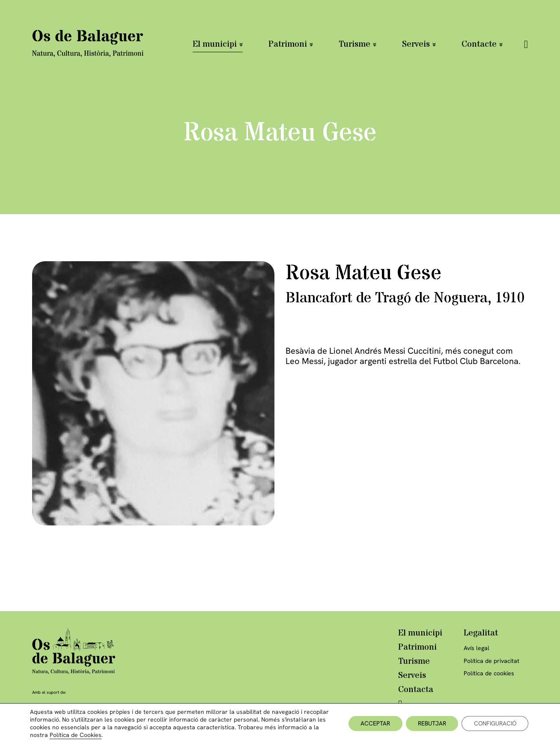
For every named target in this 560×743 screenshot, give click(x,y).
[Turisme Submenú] (375, 45)
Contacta (416, 690)
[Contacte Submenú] (501, 45)
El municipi (215, 44)
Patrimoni (288, 44)
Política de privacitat (491, 661)
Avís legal (477, 648)
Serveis (416, 44)
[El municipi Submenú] (241, 45)
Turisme (354, 44)
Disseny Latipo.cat (489, 727)
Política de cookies (489, 673)
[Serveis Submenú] (434, 45)
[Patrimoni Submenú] (311, 45)
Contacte (479, 44)
